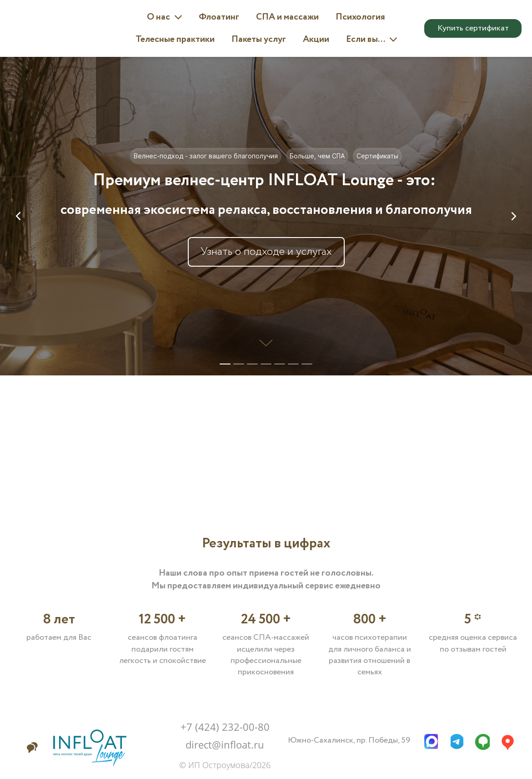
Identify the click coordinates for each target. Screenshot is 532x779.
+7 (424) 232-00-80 (225, 727)
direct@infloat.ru (225, 744)
